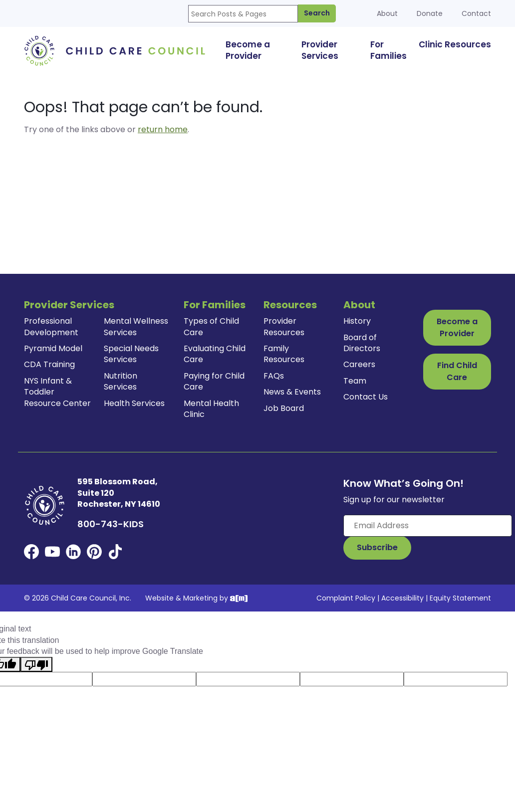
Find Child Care (457, 371)
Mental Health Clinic (211, 409)
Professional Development (51, 326)
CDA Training (49, 364)
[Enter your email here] (428, 526)
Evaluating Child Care (215, 354)
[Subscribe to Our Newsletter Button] (377, 548)
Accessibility (402, 598)
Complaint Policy (346, 598)
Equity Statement (460, 598)
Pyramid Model (53, 348)
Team (355, 381)
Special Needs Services (131, 354)
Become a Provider (457, 327)
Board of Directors (362, 343)
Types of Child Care (211, 326)
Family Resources (284, 354)
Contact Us (366, 397)
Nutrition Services (121, 381)
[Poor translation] (36, 664)
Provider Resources (284, 326)
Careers (359, 364)
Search (317, 13)
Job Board (284, 408)
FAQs (274, 376)
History (357, 321)
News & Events (292, 392)
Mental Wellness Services (136, 326)
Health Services (134, 403)
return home (163, 129)
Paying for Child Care (214, 381)
